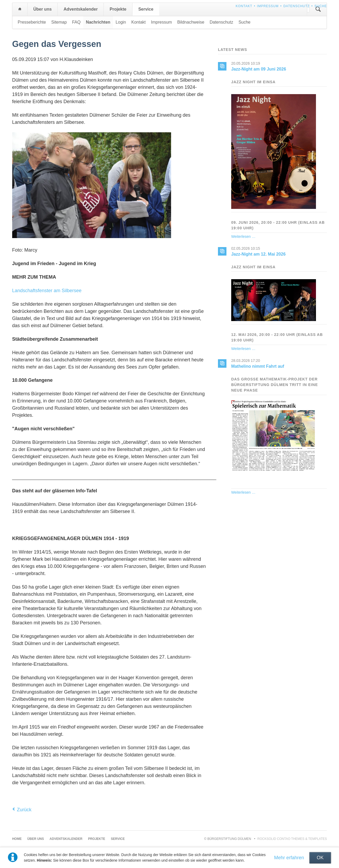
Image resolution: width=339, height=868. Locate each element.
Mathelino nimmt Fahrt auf (258, 366)
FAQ (76, 22)
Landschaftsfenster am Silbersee (47, 291)
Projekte (118, 9)
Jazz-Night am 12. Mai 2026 (258, 254)
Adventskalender (81, 9)
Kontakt (244, 6)
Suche (321, 6)
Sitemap (59, 22)
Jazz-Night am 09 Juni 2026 (259, 69)
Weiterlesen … (243, 236)
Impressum (268, 6)
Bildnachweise (191, 22)
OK (320, 858)
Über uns (43, 9)
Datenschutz (296, 6)
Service (146, 9)
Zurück (24, 810)
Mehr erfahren (289, 858)
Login (121, 22)
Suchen (318, 9)
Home (20, 9)
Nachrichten (98, 22)
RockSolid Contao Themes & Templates (292, 839)
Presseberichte (32, 22)
